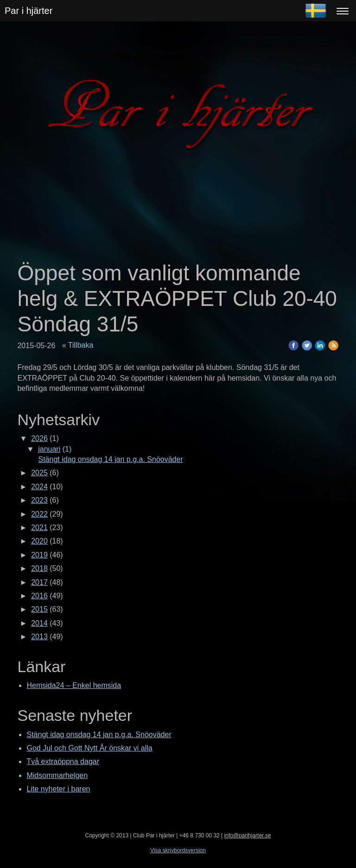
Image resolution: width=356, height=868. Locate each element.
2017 (39, 582)
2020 (39, 541)
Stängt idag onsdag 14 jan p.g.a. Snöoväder (110, 459)
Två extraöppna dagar (63, 761)
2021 (39, 528)
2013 (39, 637)
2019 (39, 555)
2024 (39, 487)
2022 (39, 514)
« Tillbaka (78, 345)
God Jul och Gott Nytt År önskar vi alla (89, 748)
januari (49, 449)
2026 (39, 438)
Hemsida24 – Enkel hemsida (74, 685)
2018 (39, 568)
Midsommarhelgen (57, 775)
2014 (39, 623)
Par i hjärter (29, 11)
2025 (39, 473)
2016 (39, 596)
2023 (39, 500)
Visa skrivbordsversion (178, 850)
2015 (39, 609)
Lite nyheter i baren (58, 789)
